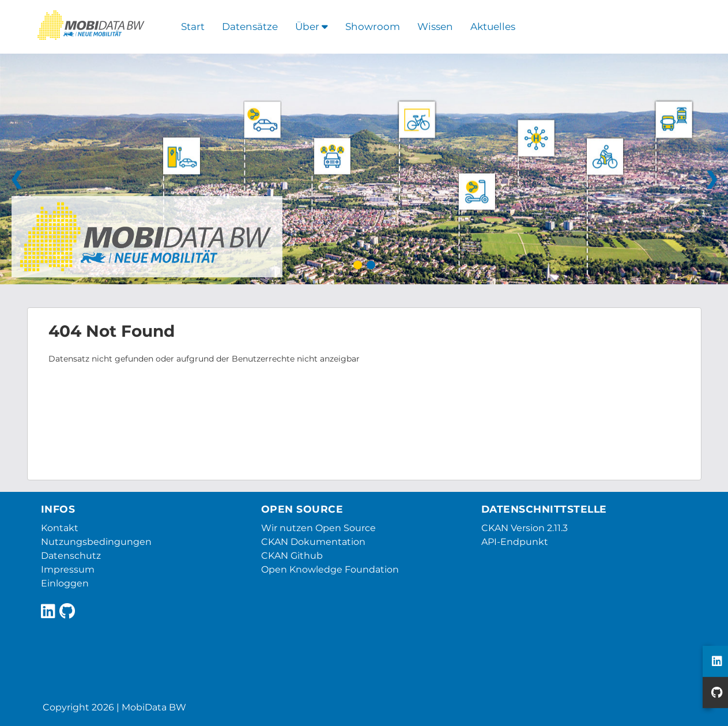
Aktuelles (493, 27)
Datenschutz (71, 556)
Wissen (435, 27)
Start (193, 27)
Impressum (68, 569)
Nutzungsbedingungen (96, 542)
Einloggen (65, 583)
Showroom (373, 27)
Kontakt (60, 528)
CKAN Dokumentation (313, 542)
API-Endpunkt (515, 542)
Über (312, 27)
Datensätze (250, 27)
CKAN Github (292, 556)
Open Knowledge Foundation (330, 569)
